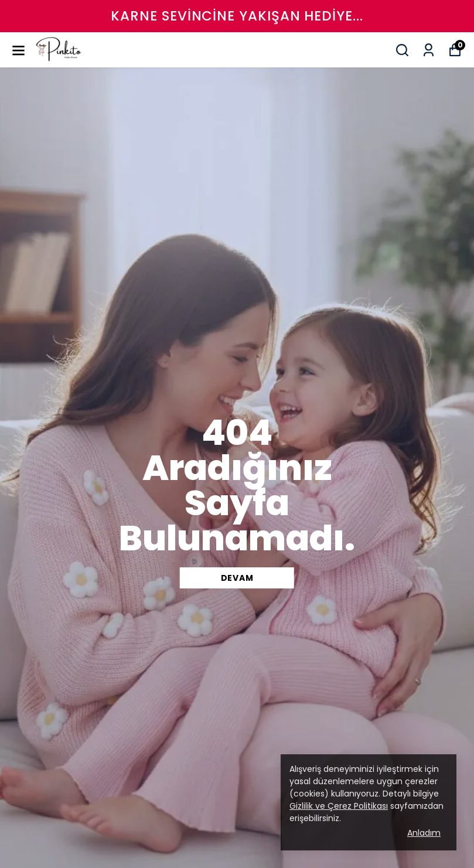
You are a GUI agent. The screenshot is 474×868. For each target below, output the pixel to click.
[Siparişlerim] (429, 50)
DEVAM (237, 578)
